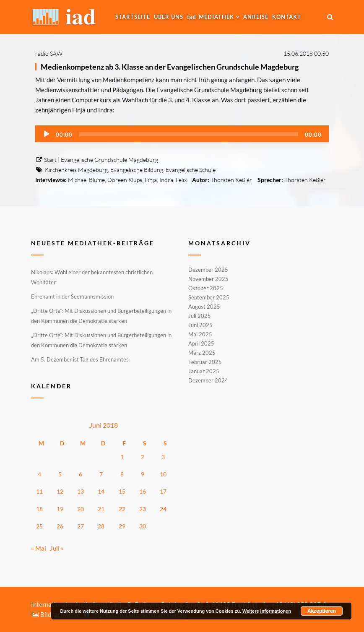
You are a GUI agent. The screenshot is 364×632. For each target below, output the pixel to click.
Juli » (57, 548)
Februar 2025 (205, 362)
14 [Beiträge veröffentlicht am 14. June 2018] (101, 491)
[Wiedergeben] (47, 134)
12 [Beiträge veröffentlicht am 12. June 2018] (60, 491)
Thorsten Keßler (231, 180)
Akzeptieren (322, 611)
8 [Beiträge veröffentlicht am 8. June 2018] (122, 474)
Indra (166, 180)
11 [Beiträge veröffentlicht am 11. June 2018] (39, 491)
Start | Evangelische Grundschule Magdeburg (97, 160)
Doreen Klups (125, 180)
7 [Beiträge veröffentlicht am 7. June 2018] (101, 474)
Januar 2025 (204, 371)
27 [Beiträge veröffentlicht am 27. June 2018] (81, 526)
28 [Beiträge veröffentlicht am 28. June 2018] (101, 526)
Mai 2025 (200, 334)
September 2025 (209, 297)
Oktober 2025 (206, 288)
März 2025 (202, 353)
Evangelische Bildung (137, 170)
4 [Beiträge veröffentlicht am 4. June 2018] (39, 474)
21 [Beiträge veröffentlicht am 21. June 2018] (101, 509)
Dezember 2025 (208, 270)
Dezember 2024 (208, 380)
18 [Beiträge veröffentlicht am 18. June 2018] (39, 509)
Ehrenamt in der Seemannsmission (72, 296)
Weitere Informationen (267, 611)
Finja (151, 180)
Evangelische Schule (191, 170)
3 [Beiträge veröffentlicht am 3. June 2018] (163, 457)
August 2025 (204, 307)
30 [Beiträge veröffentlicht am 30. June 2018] (143, 526)
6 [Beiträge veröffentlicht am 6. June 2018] (81, 474)
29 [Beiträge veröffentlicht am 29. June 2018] (122, 526)
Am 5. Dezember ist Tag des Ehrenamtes (80, 359)
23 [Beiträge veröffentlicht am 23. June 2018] (143, 509)
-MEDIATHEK (211, 17)
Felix (181, 180)
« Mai (39, 548)
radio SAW (49, 53)
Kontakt (287, 17)
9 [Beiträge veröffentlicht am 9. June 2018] (143, 474)
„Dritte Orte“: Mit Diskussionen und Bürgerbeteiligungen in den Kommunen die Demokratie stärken (101, 316)
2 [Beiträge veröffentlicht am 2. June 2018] (143, 457)
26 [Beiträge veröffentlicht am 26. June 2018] (60, 526)
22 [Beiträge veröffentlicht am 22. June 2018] (122, 509)
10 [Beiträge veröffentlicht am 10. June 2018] (163, 474)
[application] (182, 134)
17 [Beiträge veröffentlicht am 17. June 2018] (163, 491)
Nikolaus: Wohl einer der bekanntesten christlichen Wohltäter (92, 277)
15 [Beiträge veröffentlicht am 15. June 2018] (122, 491)
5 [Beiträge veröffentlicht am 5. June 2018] (60, 474)
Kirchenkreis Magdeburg (76, 170)
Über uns (169, 17)
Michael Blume (86, 180)
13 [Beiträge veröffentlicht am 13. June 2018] (81, 491)
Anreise (256, 17)
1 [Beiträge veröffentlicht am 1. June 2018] (122, 457)
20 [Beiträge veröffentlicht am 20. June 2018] (81, 509)
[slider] (189, 134)
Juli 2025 (200, 316)
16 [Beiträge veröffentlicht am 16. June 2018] (143, 491)
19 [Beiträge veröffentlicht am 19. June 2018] (60, 509)
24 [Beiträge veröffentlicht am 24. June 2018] (163, 509)
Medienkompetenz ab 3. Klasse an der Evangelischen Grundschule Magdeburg (170, 67)
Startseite (133, 17)
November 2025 (208, 279)
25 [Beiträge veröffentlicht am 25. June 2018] (39, 526)
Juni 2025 (200, 325)
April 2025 (201, 343)
